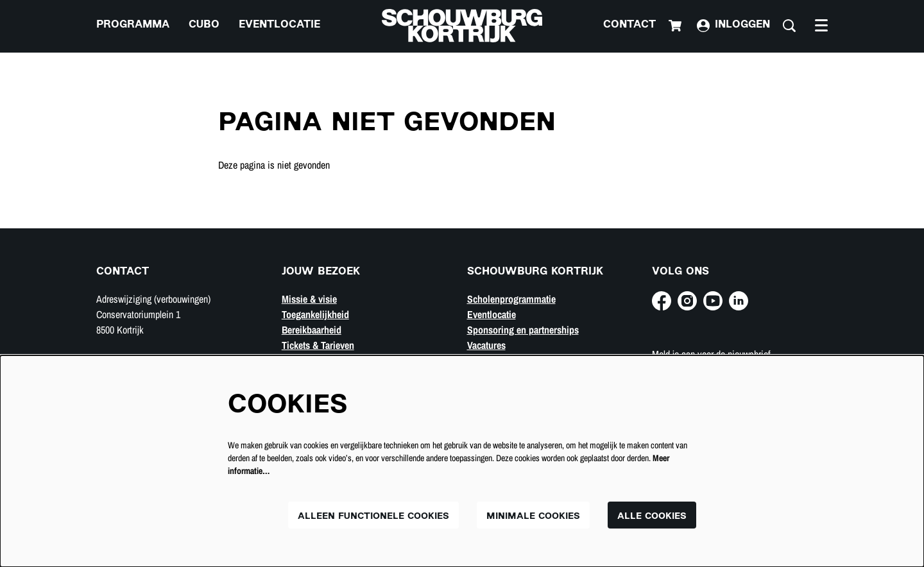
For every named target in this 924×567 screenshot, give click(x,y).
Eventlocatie (492, 314)
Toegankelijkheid (315, 314)
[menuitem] (133, 26)
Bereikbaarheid (312, 330)
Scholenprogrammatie (511, 299)
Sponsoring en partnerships (523, 330)
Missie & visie (309, 299)
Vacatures (486, 345)
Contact (629, 25)
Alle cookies (652, 517)
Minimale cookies (533, 517)
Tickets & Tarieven (318, 345)
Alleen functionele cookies (373, 517)
